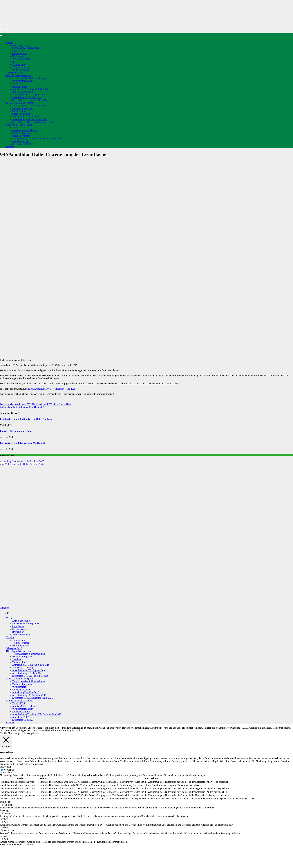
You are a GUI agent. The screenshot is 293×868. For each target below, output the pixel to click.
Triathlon (5, 24)
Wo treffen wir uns (21, 70)
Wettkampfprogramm (23, 81)
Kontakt (10, 147)
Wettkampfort (19, 111)
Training (10, 62)
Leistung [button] (4, 810)
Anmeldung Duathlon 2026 (26, 117)
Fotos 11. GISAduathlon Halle (16, 431)
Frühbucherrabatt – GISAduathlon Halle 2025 (22, 407)
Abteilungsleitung (21, 45)
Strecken (16, 84)
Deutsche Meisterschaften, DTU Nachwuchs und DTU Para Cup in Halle (36, 404)
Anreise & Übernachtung (24, 130)
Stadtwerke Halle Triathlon (19, 125)
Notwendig (9, 770)
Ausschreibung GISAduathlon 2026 (30, 119)
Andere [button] (4, 836)
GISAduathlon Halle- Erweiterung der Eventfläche (53, 154)
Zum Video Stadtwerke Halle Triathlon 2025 (22, 464)
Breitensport (18, 56)
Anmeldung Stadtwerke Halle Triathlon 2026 (22, 461)
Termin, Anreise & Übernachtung (29, 78)
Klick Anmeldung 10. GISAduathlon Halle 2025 (52, 389)
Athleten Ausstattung (23, 92)
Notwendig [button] (5, 767)
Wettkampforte (20, 86)
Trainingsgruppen (21, 67)
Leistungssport (19, 53)
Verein (9, 42)
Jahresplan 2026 (14, 73)
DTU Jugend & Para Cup (18, 75)
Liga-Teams (18, 51)
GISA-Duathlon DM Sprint (19, 103)
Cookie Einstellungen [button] (11, 733)
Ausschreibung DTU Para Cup (27, 97)
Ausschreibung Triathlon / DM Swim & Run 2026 (37, 139)
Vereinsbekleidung (21, 59)
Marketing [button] (5, 827)
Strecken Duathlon (21, 114)
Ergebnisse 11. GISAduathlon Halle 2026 (32, 122)
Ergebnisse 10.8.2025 (23, 144)
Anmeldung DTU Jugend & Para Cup (31, 89)
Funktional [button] (5, 802)
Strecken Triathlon (21, 136)
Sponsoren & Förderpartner (26, 48)
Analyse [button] (4, 819)
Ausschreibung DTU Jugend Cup (28, 95)
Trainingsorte (19, 64)
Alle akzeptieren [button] (30, 733)
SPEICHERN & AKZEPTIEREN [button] (16, 845)
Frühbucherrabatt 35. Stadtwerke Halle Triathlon (26, 419)
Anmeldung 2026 (21, 141)
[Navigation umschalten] (1, 35)
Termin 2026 (18, 128)
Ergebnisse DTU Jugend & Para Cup (30, 100)
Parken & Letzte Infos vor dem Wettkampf (22, 443)
